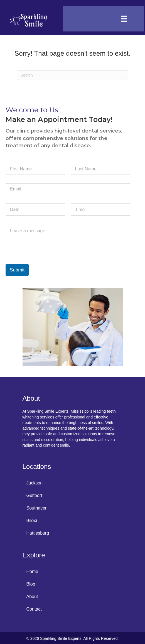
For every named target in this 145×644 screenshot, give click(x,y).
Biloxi (32, 521)
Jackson (35, 483)
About (32, 597)
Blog (31, 584)
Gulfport (34, 495)
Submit (17, 270)
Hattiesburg (38, 533)
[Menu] (124, 19)
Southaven (37, 508)
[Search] (73, 75)
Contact (34, 609)
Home (32, 571)
